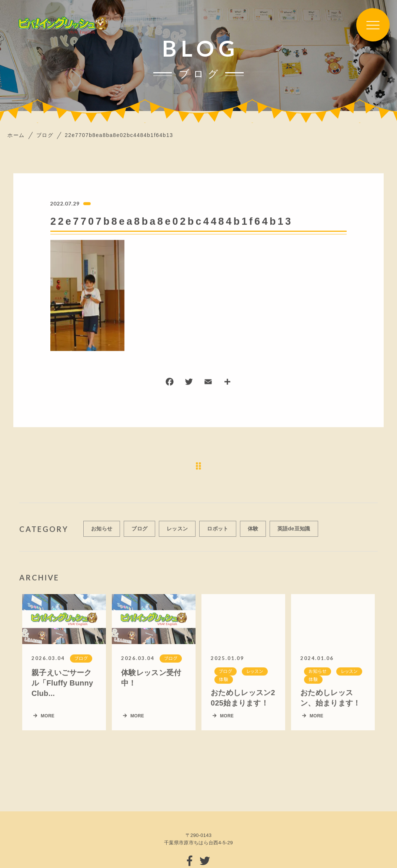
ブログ (139, 533)
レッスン (177, 533)
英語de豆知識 (294, 533)
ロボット (218, 533)
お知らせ (102, 533)
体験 (253, 533)
